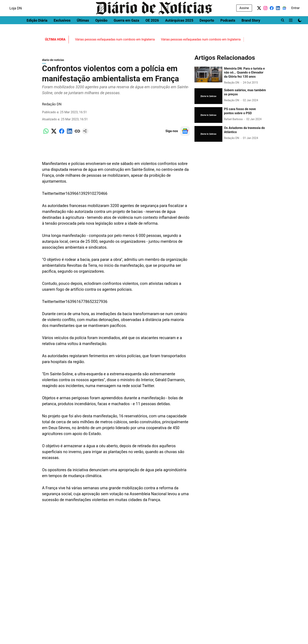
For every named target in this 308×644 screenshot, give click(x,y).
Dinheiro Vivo (14, 3)
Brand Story (251, 31)
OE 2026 (152, 31)
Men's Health (52, 3)
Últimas (83, 31)
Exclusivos (62, 31)
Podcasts (228, 31)
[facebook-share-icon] (62, 135)
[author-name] (232, 85)
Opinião (101, 31)
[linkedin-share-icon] (70, 135)
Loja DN (16, 18)
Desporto (207, 31)
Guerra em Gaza (126, 31)
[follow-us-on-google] (185, 133)
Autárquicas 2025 (179, 31)
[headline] (245, 75)
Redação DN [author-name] (52, 106)
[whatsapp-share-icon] (46, 135)
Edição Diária (37, 31)
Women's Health (75, 3)
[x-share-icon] (54, 135)
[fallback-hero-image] (208, 76)
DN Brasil (33, 3)
